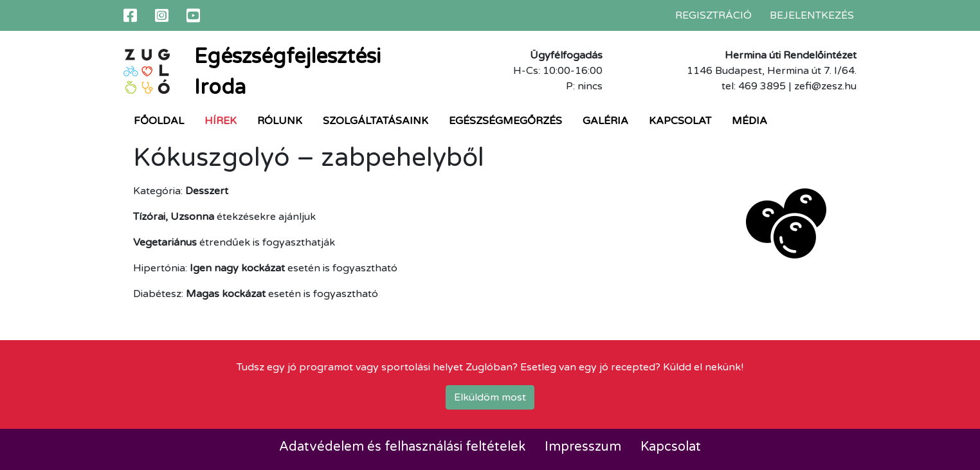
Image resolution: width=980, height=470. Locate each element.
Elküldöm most (490, 397)
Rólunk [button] (280, 121)
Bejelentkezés (812, 15)
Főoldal (159, 121)
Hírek (221, 121)
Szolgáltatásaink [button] (376, 121)
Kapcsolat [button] (680, 121)
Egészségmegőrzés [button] (505, 121)
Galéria (605, 121)
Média (749, 121)
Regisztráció (713, 15)
